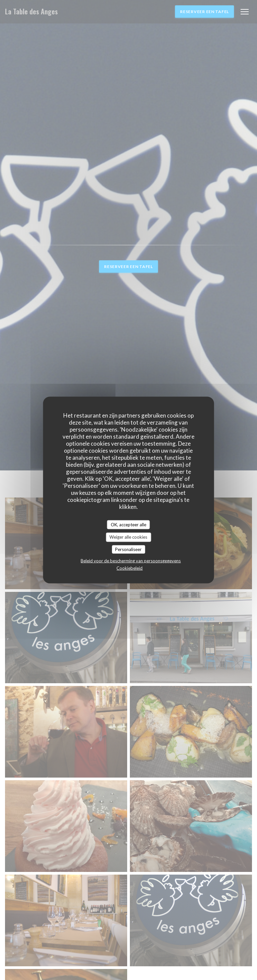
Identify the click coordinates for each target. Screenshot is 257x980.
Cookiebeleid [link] (130, 568)
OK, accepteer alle (128, 524)
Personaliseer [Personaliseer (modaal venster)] (128, 549)
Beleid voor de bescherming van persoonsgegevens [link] (131, 561)
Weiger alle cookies (128, 537)
